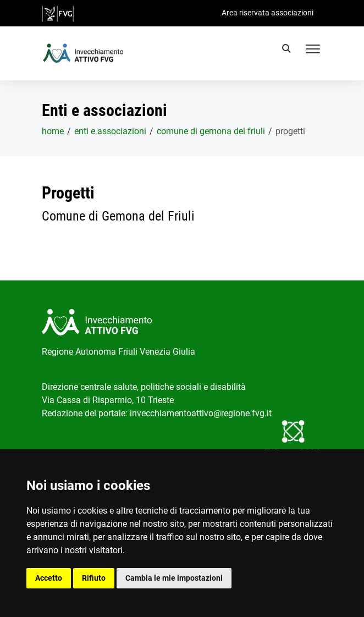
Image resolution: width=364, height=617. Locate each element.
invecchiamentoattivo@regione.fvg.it (201, 413)
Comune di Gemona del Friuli (211, 131)
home (53, 131)
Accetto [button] (49, 578)
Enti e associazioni (110, 131)
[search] (288, 50)
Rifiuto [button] (94, 578)
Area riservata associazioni (268, 13)
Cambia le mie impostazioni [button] (174, 578)
